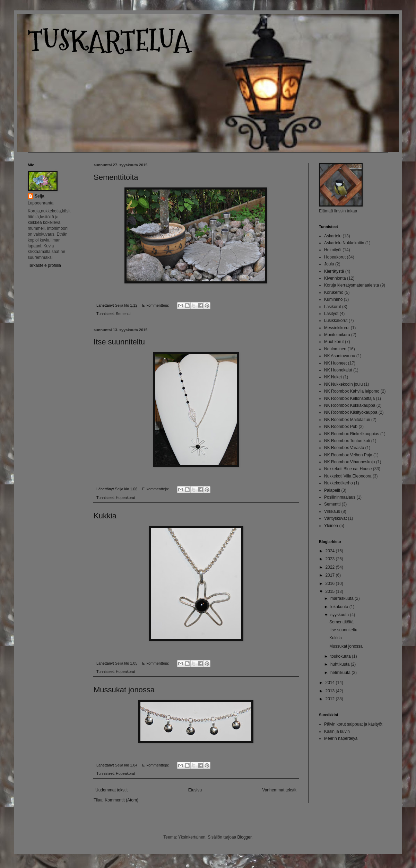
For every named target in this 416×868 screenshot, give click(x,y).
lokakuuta (340, 607)
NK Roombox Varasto (344, 448)
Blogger (245, 837)
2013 (331, 691)
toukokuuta (341, 656)
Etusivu (195, 790)
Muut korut (334, 342)
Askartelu (333, 236)
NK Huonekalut (338, 370)
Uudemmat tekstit (111, 790)
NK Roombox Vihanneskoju (350, 462)
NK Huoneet (335, 363)
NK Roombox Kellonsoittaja (349, 398)
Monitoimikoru (337, 335)
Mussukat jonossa (124, 690)
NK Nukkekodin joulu (343, 384)
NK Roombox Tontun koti (347, 441)
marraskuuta (343, 598)
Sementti (123, 314)
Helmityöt (333, 250)
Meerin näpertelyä (341, 738)
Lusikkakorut (336, 321)
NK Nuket (333, 377)
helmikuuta (341, 673)
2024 (331, 551)
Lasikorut (333, 307)
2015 (331, 591)
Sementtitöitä (116, 177)
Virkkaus (332, 511)
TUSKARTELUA (109, 41)
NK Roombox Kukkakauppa (350, 405)
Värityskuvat (335, 518)
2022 (331, 567)
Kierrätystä (334, 271)
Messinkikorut (337, 328)
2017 (331, 575)
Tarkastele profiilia (44, 265)
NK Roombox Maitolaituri (347, 420)
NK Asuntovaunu (340, 356)
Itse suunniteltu (119, 342)
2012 (331, 699)
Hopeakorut (125, 498)
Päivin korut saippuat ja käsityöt (353, 724)
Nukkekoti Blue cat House (348, 469)
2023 (331, 559)
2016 (331, 584)
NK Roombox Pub (341, 427)
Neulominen (335, 349)
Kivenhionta (335, 278)
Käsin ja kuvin (337, 731)
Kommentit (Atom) (122, 800)
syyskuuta (340, 615)
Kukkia (105, 516)
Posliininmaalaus (340, 497)
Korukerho (334, 292)
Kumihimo (333, 299)
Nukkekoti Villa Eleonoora (348, 476)
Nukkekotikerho (339, 483)
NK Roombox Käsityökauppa (351, 412)
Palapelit (332, 490)
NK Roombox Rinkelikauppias (352, 434)
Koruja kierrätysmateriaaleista (352, 285)
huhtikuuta (341, 664)
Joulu (329, 264)
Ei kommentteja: (156, 305)
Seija (40, 196)
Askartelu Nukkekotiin (344, 243)
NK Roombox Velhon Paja (348, 455)
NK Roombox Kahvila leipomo (352, 391)
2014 (331, 683)
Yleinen (331, 526)
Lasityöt (331, 314)
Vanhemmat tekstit (279, 790)
